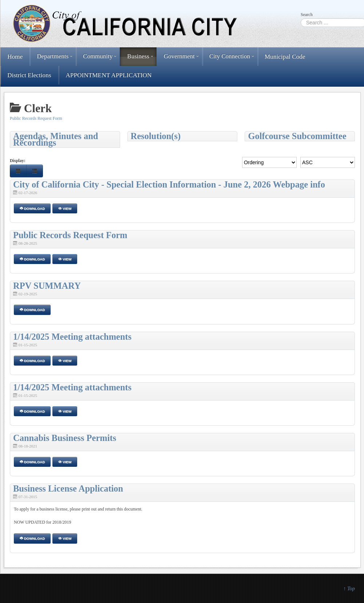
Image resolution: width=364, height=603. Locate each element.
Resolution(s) (156, 136)
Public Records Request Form (36, 118)
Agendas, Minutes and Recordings (56, 139)
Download (32, 208)
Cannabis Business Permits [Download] (65, 438)
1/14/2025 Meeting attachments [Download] (72, 337)
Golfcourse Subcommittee (297, 136)
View (65, 208)
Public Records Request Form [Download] (70, 235)
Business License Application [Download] (68, 488)
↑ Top (349, 588)
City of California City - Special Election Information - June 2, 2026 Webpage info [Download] (169, 184)
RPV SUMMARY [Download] (47, 286)
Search (307, 15)
